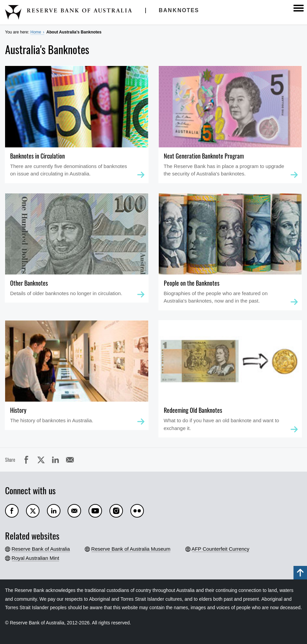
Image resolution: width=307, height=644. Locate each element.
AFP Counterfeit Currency (221, 549)
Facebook (26, 460)
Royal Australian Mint (35, 558)
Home (36, 32)
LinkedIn (55, 460)
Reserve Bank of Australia (41, 549)
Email (70, 460)
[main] (153, 257)
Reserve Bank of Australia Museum (131, 549)
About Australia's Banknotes (74, 32)
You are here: (17, 32)
